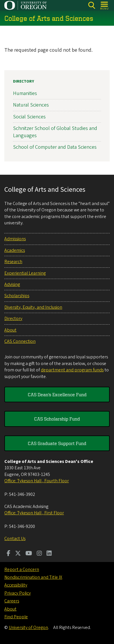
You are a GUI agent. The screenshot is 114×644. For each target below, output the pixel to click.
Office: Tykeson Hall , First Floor (34, 513)
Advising (12, 284)
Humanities (25, 93)
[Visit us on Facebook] (9, 554)
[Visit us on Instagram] (39, 554)
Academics (15, 250)
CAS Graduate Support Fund (57, 443)
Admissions (15, 239)
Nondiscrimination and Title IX (33, 577)
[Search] (92, 5)
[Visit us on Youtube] (29, 554)
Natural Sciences (31, 105)
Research (13, 262)
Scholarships (17, 296)
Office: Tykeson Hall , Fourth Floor (37, 481)
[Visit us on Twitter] (18, 554)
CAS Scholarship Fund (57, 419)
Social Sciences (29, 117)
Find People (16, 617)
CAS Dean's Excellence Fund (57, 394)
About (10, 330)
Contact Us (15, 539)
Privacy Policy (18, 593)
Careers (12, 601)
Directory (24, 81)
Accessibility (16, 585)
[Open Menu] (105, 5)
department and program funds (72, 370)
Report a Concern (22, 569)
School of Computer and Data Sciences (55, 147)
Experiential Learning (25, 273)
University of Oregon (28, 628)
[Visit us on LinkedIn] (49, 554)
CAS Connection (20, 341)
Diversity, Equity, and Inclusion (33, 307)
